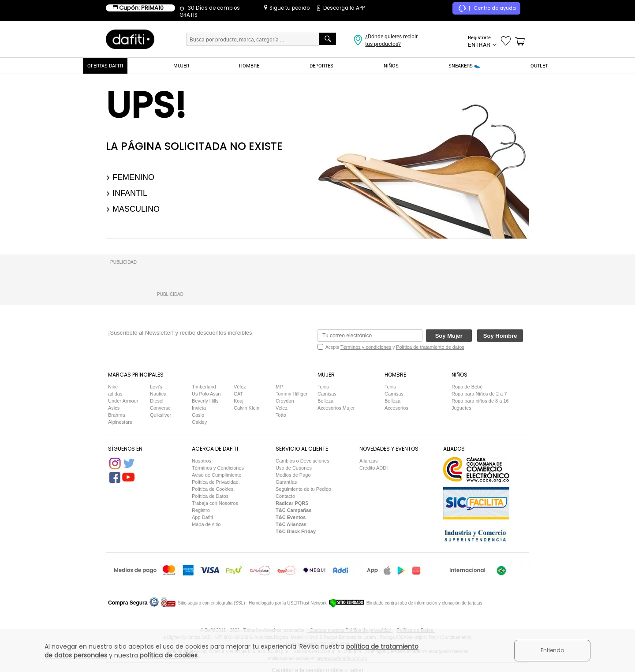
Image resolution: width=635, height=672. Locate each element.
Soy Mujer (449, 336)
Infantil (127, 193)
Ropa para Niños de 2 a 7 (479, 394)
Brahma (117, 415)
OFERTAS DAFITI (105, 65)
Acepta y (395, 347)
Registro (201, 510)
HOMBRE (249, 65)
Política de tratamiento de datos (430, 347)
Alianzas (369, 461)
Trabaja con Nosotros (215, 503)
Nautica (158, 394)
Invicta (199, 408)
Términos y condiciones (366, 347)
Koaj (239, 401)
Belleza (325, 401)
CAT (238, 394)
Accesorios (396, 408)
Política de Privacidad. (216, 482)
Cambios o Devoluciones (303, 461)
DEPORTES (321, 65)
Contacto (285, 496)
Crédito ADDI (374, 468)
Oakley (199, 422)
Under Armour (123, 401)
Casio (198, 415)
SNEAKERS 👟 (464, 65)
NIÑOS (391, 65)
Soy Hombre (500, 336)
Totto (281, 415)
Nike (113, 387)
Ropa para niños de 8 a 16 (480, 401)
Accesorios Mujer (336, 408)
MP (279, 387)
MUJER (181, 65)
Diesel (157, 401)
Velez (282, 408)
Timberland (204, 387)
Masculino (133, 209)
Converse (160, 408)
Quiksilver (161, 415)
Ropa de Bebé (467, 387)
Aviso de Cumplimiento (217, 475)
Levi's (156, 387)
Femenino (130, 177)
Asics (114, 408)
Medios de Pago (293, 475)
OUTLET (539, 65)
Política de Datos (210, 496)
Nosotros (202, 461)
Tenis (323, 387)
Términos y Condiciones (218, 468)
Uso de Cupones (294, 468)
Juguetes (461, 408)
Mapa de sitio (206, 524)
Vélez (240, 387)
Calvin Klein (247, 408)
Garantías (286, 482)
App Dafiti (202, 517)
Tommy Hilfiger (292, 394)
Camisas (327, 394)
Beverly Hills (205, 401)
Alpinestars (120, 422)
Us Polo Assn (206, 394)
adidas (115, 394)
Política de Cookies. (213, 489)
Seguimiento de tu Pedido (303, 489)
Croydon (285, 401)
